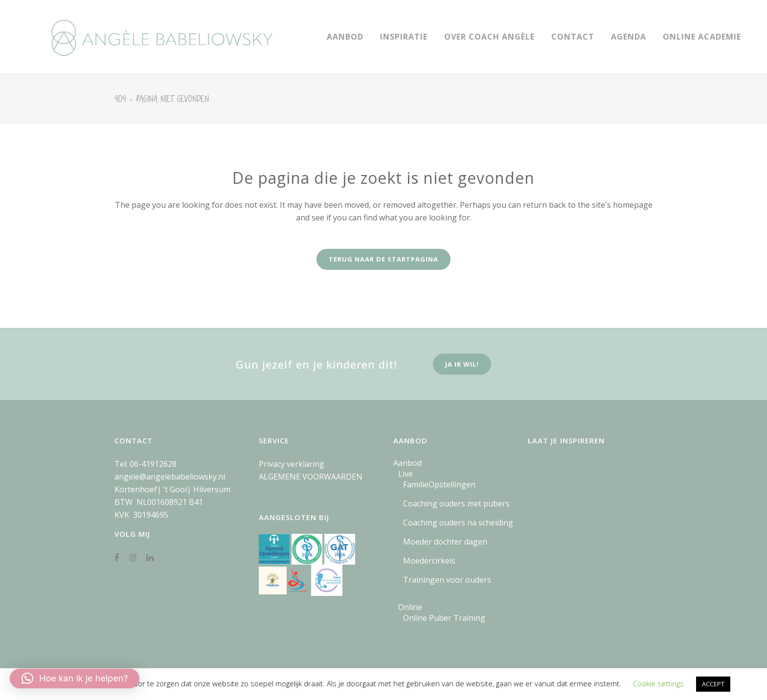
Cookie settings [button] (658, 683)
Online (410, 607)
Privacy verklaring (292, 464)
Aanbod (407, 463)
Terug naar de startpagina (383, 259)
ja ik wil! (462, 364)
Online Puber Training (444, 618)
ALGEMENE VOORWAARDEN (311, 477)
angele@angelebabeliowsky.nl (170, 477)
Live (406, 474)
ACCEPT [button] (713, 684)
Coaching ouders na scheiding (458, 523)
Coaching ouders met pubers (456, 503)
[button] (75, 678)
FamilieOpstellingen (439, 484)
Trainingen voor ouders (447, 580)
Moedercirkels (429, 561)
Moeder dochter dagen (445, 542)
